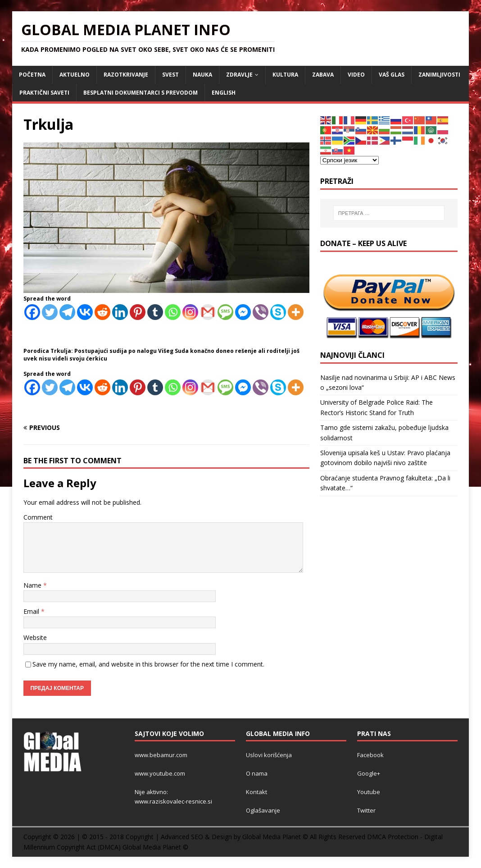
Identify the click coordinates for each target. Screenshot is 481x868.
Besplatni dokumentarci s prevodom (141, 93)
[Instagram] (190, 312)
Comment (38, 517)
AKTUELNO (75, 75)
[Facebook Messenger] (243, 312)
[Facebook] (32, 312)
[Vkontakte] (85, 312)
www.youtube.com (160, 773)
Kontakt (256, 792)
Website (35, 637)
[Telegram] (67, 312)
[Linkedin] (120, 312)
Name (33, 585)
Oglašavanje (263, 810)
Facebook (370, 755)
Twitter (366, 810)
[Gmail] (208, 312)
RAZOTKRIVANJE (126, 75)
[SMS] (225, 312)
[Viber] (261, 312)
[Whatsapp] (173, 312)
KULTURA (285, 75)
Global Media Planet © (155, 847)
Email (32, 611)
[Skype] (278, 312)
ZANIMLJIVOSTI (439, 75)
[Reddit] (102, 312)
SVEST (170, 75)
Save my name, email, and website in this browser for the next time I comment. (148, 664)
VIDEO (356, 75)
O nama (257, 773)
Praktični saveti (44, 93)
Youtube (369, 792)
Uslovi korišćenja (269, 755)
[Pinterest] (138, 312)
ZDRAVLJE (239, 75)
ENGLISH (224, 93)
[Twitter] (50, 312)
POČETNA (32, 75)
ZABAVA (323, 75)
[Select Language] (349, 160)
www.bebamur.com (161, 755)
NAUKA (202, 75)
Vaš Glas (392, 75)
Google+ (369, 773)
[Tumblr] (155, 312)
